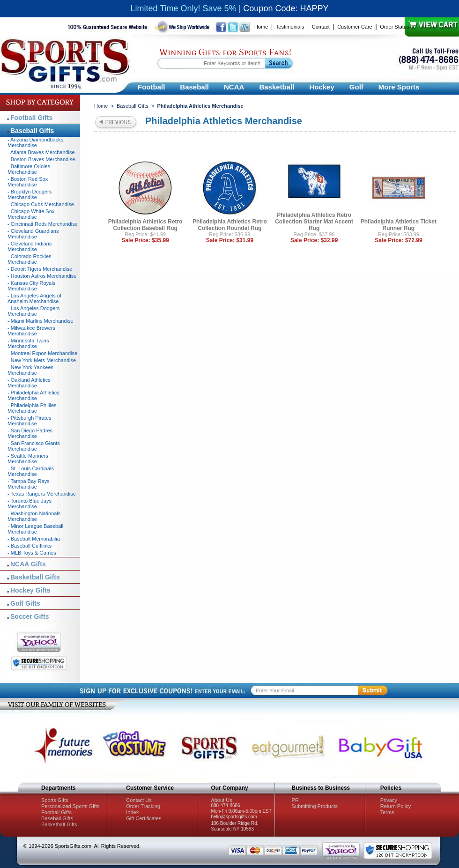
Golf (356, 87)
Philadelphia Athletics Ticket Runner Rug (399, 225)
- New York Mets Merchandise (42, 360)
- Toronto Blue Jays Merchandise (30, 504)
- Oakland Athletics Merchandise (29, 383)
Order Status (394, 27)
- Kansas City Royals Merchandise (31, 286)
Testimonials (290, 27)
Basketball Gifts (35, 577)
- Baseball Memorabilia (34, 539)
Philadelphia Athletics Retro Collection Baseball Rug (145, 225)
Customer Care (355, 27)
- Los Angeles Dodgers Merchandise (33, 311)
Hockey (322, 87)
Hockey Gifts (30, 590)
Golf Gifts (25, 603)
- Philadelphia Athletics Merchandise (33, 395)
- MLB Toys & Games (32, 553)
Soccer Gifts (30, 616)
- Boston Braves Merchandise (41, 159)
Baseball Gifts (133, 106)
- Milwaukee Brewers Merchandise (31, 331)
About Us (221, 800)
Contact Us (139, 800)
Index (132, 812)
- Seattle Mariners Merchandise (28, 459)
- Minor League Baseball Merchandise (35, 529)
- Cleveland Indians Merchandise (30, 246)
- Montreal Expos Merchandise (42, 353)
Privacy (389, 800)
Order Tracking (143, 806)
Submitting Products (315, 806)
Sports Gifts (55, 800)
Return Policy (396, 806)
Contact (321, 27)
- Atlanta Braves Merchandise (41, 152)
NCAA (234, 87)
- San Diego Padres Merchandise (30, 433)
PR (295, 800)
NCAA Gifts (28, 564)
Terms (387, 812)
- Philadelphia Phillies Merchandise (32, 408)
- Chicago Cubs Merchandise (41, 204)
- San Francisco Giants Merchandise (34, 446)
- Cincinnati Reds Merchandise (43, 224)
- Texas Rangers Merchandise (42, 494)
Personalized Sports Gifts (70, 806)
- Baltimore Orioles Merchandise (29, 169)
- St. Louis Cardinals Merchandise (31, 471)
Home (261, 27)
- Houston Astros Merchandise (42, 276)
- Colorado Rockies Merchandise (30, 259)
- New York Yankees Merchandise (30, 370)
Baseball (194, 87)
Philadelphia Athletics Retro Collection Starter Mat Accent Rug (314, 222)
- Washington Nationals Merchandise (34, 516)
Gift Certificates (144, 818)
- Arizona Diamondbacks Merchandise (35, 142)
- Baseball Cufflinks (30, 546)
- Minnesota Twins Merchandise (28, 343)
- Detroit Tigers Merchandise (40, 269)
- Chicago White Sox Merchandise (31, 214)
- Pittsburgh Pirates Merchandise (30, 421)
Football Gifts (31, 118)
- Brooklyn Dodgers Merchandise (30, 194)
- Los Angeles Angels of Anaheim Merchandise (34, 298)
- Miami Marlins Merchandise (41, 321)
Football (151, 87)
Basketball (277, 87)
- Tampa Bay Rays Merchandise (29, 484)
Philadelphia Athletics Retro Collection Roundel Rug (230, 225)
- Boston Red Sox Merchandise (28, 182)
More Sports (399, 87)
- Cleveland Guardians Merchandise (33, 234)
